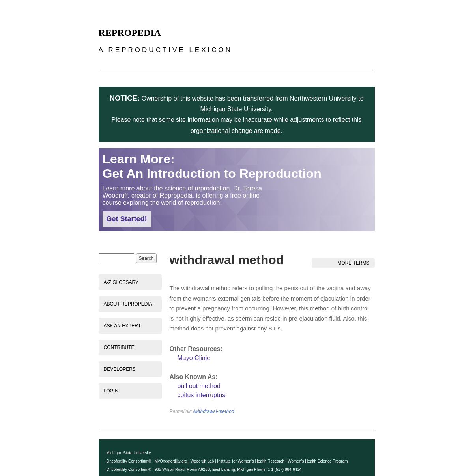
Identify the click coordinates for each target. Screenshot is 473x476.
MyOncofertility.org (171, 461)
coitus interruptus (202, 395)
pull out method (199, 386)
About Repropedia (128, 304)
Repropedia (130, 33)
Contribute (119, 347)
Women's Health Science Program (318, 461)
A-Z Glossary (121, 282)
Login (111, 391)
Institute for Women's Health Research (251, 461)
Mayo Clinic (194, 358)
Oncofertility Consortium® (129, 461)
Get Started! (127, 219)
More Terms (353, 263)
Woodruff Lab (202, 461)
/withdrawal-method (214, 411)
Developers (120, 369)
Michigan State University (129, 453)
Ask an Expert (122, 326)
